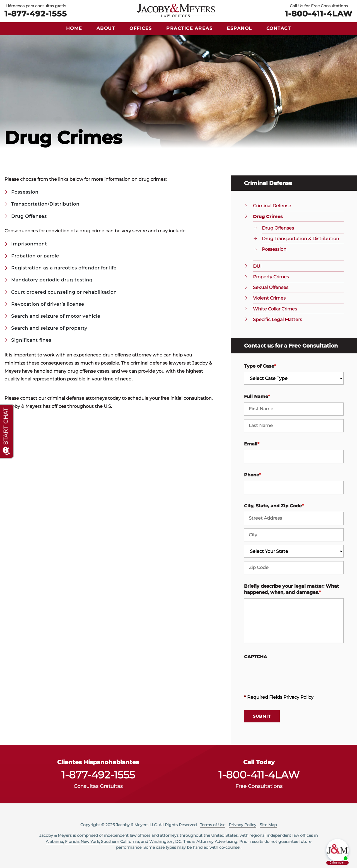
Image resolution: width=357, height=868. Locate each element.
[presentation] (286, 674)
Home (74, 28)
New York (90, 842)
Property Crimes (271, 277)
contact (29, 398)
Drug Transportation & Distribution (301, 239)
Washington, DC (165, 842)
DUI (257, 266)
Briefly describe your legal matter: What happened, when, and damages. (291, 589)
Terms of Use (213, 825)
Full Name (257, 396)
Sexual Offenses (271, 287)
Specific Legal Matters (278, 320)
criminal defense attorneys (77, 398)
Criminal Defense (272, 206)
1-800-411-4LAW (319, 13)
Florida (72, 842)
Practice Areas (189, 28)
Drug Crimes (268, 217)
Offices (141, 28)
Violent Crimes (269, 298)
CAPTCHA (255, 657)
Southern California (120, 842)
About (106, 28)
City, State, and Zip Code (274, 506)
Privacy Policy (298, 697)
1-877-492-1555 (36, 13)
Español (239, 28)
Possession (25, 192)
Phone (253, 475)
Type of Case (260, 366)
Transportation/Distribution (45, 204)
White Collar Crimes (275, 309)
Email (252, 444)
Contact (279, 28)
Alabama (54, 842)
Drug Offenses (29, 216)
